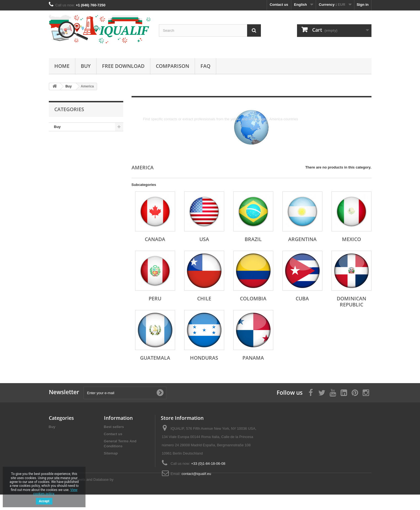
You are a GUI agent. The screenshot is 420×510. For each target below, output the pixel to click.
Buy (86, 66)
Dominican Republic (351, 301)
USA (204, 239)
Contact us (279, 5)
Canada (155, 239)
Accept (44, 501)
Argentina (302, 239)
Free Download (123, 66)
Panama (253, 358)
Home (62, 66)
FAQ (205, 66)
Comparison (172, 66)
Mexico (351, 239)
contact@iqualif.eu (196, 474)
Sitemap (111, 453)
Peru (155, 298)
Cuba (302, 298)
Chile (204, 298)
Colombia (253, 298)
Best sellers (114, 427)
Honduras (204, 358)
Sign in (363, 5)
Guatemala (155, 358)
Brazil (253, 239)
